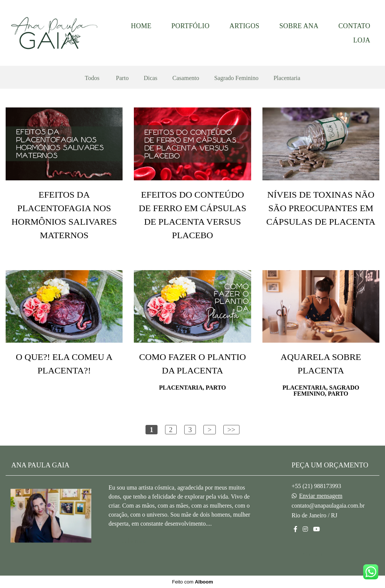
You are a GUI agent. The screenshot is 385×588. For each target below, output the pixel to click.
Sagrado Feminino (236, 78)
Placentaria (287, 78)
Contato (313, 554)
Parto (122, 78)
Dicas (150, 78)
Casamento (186, 78)
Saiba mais (133, 541)
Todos (92, 78)
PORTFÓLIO (191, 26)
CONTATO (354, 26)
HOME (141, 26)
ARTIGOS (244, 26)
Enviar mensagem (321, 496)
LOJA (362, 40)
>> (231, 430)
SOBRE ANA (299, 26)
